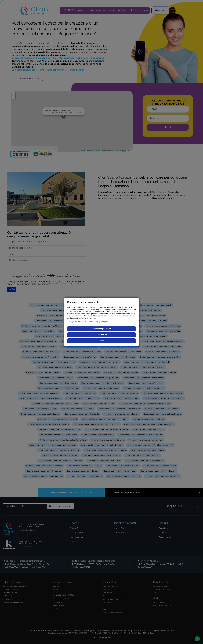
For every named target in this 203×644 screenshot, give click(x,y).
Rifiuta (102, 341)
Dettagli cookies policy (77, 321)
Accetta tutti (102, 335)
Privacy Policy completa (99, 321)
